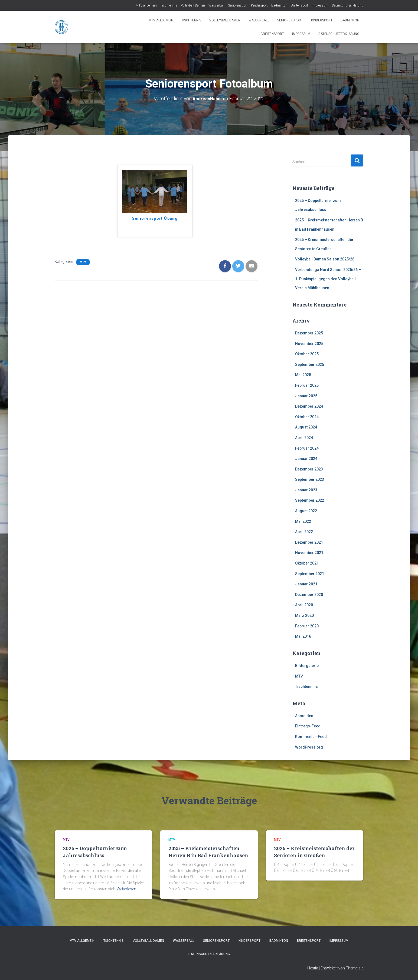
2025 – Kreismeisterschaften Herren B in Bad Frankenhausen (208, 852)
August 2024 (306, 427)
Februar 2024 (307, 448)
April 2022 (304, 532)
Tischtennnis (306, 686)
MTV (83, 262)
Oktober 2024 (307, 417)
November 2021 (309, 553)
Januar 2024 (306, 459)
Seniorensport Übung (155, 218)
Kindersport (259, 5)
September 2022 (310, 500)
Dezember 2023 (309, 469)
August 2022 (306, 511)
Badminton (279, 5)
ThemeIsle (355, 968)
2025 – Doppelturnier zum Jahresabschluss (95, 852)
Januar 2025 (306, 396)
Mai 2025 (303, 375)
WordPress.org (309, 747)
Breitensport (299, 5)
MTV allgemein (146, 5)
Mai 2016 (303, 636)
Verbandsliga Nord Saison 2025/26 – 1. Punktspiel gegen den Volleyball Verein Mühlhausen (328, 279)
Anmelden (304, 715)
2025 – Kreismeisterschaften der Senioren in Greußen (314, 852)
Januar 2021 (306, 584)
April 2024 (304, 438)
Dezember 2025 (309, 333)
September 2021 (310, 573)
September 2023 (310, 479)
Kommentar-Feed (311, 737)
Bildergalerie (307, 666)
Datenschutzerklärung (348, 5)
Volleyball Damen (193, 5)
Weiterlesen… (128, 889)
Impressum (320, 5)
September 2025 (310, 364)
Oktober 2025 (307, 354)
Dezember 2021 (309, 542)
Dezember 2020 (309, 594)
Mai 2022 (303, 521)
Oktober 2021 (307, 563)
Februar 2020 (307, 626)
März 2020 (304, 615)
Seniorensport (238, 5)
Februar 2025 (307, 385)
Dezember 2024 (309, 406)
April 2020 (304, 605)
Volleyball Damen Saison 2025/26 (325, 259)
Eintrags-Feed (308, 726)
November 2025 (309, 343)
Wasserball (216, 5)
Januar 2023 (306, 490)
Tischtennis (169, 5)
